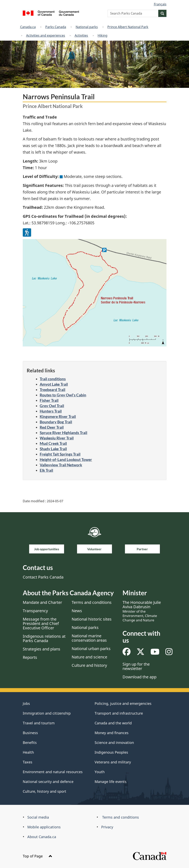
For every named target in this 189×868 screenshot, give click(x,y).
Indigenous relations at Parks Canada (44, 638)
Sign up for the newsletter (136, 666)
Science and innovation (114, 742)
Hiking (102, 35)
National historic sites (92, 619)
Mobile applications (44, 827)
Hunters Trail (51, 411)
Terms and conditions (92, 602)
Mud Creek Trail (53, 443)
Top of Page (38, 856)
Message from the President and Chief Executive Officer (41, 623)
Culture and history (89, 665)
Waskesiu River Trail (57, 438)
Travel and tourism (39, 723)
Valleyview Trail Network (61, 465)
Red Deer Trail (52, 427)
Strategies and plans (42, 649)
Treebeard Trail (52, 390)
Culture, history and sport (45, 791)
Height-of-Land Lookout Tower (66, 460)
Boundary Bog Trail (56, 422)
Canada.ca (28, 27)
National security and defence (48, 782)
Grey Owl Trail (52, 406)
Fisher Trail (49, 400)
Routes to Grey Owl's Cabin (63, 395)
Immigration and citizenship (47, 713)
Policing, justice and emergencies (123, 703)
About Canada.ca (42, 837)
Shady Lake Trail (53, 449)
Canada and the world (113, 723)
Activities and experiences (46, 35)
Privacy (107, 827)
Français (160, 4)
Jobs (26, 703)
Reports (30, 657)
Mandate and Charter (42, 602)
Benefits (30, 742)
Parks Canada (56, 27)
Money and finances (112, 733)
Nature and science (89, 657)
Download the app (140, 677)
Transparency (35, 611)
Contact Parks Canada (43, 577)
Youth (100, 772)
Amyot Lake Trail (54, 384)
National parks (87, 27)
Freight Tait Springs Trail (60, 454)
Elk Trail (46, 470)
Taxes (28, 762)
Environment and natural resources (53, 772)
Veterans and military (113, 762)
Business (30, 733)
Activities (81, 35)
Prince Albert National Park (128, 27)
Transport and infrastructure (119, 713)
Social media (38, 817)
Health (28, 752)
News (77, 611)
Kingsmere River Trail (58, 416)
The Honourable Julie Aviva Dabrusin (142, 611)
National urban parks (91, 649)
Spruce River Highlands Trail (63, 433)
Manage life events (111, 782)
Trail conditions (53, 379)
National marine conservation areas (89, 638)
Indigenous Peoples (111, 752)
